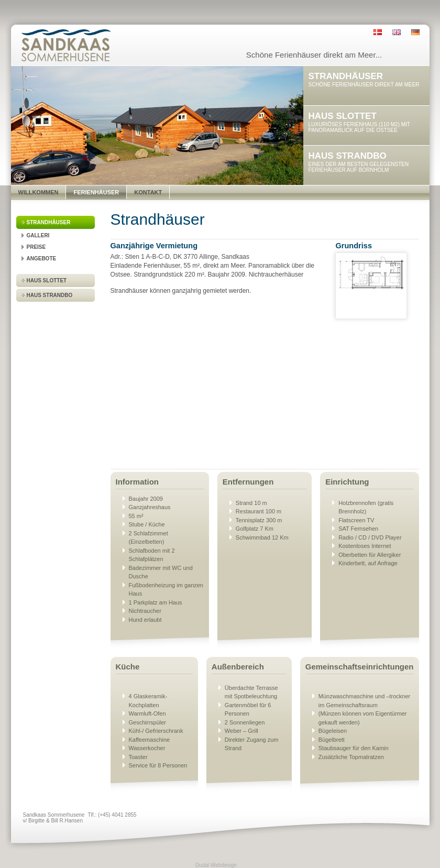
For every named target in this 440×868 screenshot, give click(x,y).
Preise (36, 247)
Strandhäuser (49, 222)
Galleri (38, 235)
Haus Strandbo (50, 295)
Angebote (42, 259)
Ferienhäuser (96, 192)
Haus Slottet (47, 281)
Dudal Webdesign (216, 865)
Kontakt (148, 192)
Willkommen (38, 192)
